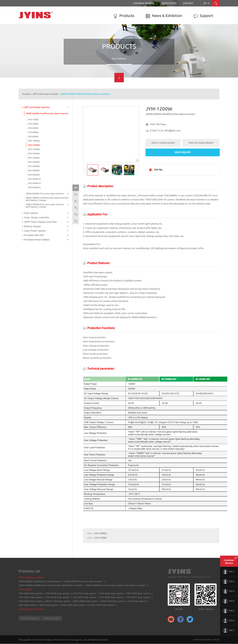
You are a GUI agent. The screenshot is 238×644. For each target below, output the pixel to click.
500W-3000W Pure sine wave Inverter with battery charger (45, 206)
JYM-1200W (34, 145)
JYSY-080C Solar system (84, 597)
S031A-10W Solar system (58, 601)
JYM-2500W (34, 158)
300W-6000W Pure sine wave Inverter (45, 193)
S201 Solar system (28, 605)
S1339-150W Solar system (102, 605)
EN (207, 3)
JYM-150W (33, 119)
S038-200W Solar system (86, 601)
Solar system (31, 213)
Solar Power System (35, 231)
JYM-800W (33, 136)
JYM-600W (33, 132)
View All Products (30, 618)
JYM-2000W (34, 153)
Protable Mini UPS (34, 235)
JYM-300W (33, 124)
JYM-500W (33, 128)
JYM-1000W (34, 141)
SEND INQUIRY (183, 152)
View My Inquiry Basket (201, 143)
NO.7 (229, 630)
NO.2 (229, 581)
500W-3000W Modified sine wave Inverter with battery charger (47, 199)
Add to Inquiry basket (163, 143)
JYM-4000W (34, 166)
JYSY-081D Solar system (31, 601)
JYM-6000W (34, 175)
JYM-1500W (34, 149)
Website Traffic (52, 618)
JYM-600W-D (34, 187)
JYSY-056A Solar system (111, 593)
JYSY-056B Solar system (138, 593)
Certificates (169, 3)
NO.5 (229, 611)
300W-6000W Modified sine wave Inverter (85, 94)
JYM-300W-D (34, 179)
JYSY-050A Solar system (31, 593)
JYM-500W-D (34, 183)
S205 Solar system (49, 605)
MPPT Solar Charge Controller (40, 222)
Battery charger (33, 226)
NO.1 (229, 572)
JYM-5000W (34, 170)
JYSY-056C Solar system (31, 597)
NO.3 (229, 591)
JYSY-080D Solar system (111, 597)
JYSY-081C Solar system (138, 597)
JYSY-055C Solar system (84, 593)
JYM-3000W (34, 162)
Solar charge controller (37, 217)
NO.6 (229, 621)
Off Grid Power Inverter (46, 94)
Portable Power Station (37, 240)
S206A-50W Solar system (73, 605)
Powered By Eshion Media (206, 639)
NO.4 (229, 601)
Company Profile (144, 3)
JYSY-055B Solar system (58, 593)
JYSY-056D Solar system (57, 597)
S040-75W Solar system (113, 601)
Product (27, 94)
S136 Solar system (137, 601)
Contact (188, 3)
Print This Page (158, 124)
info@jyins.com (173, 130)
